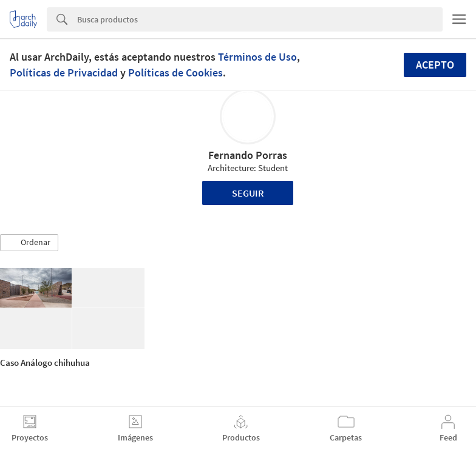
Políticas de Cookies (175, 73)
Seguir (248, 193)
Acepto (435, 65)
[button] (29, 243)
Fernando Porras (248, 155)
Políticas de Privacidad (64, 73)
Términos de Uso (257, 57)
